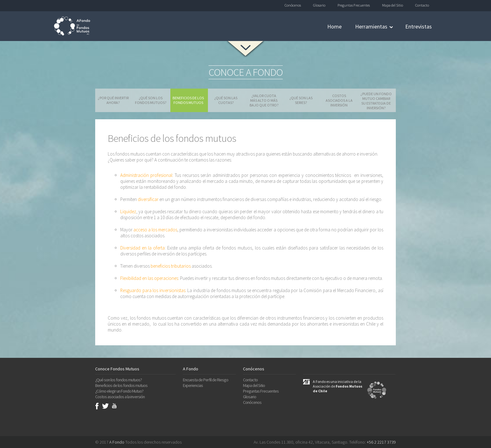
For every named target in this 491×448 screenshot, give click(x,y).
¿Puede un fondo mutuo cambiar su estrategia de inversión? (376, 101)
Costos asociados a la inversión (339, 100)
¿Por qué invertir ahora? (113, 100)
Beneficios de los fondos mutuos (188, 100)
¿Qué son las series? (301, 100)
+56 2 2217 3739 (381, 442)
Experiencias (193, 385)
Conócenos (293, 5)
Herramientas (371, 26)
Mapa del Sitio (393, 5)
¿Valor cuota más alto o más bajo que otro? (264, 100)
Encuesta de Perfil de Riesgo (206, 380)
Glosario (319, 5)
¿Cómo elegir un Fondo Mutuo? (119, 391)
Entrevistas (419, 26)
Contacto (422, 5)
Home (334, 26)
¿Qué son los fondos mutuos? (151, 100)
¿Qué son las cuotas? (226, 100)
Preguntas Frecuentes (354, 5)
